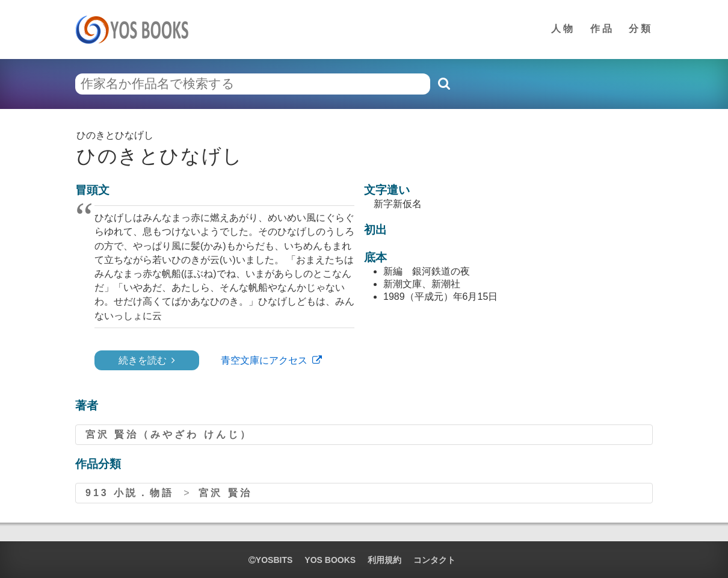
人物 (563, 29)
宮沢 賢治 (225, 493)
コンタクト (434, 560)
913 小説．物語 (130, 493)
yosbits (270, 560)
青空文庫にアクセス (264, 360)
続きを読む (143, 360)
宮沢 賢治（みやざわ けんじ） (169, 434)
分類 (641, 29)
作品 (602, 29)
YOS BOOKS (330, 560)
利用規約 (384, 560)
